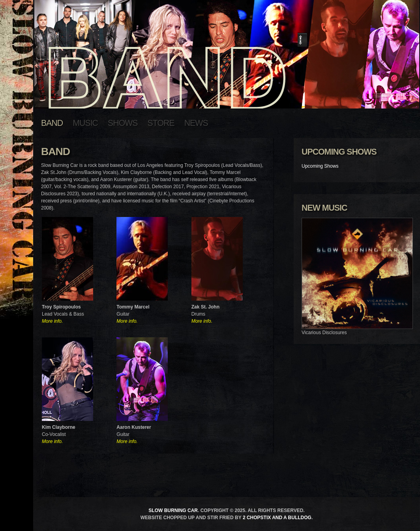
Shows (123, 123)
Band (52, 123)
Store (161, 123)
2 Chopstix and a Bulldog (277, 518)
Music (85, 123)
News (196, 123)
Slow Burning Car (173, 510)
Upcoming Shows (320, 166)
